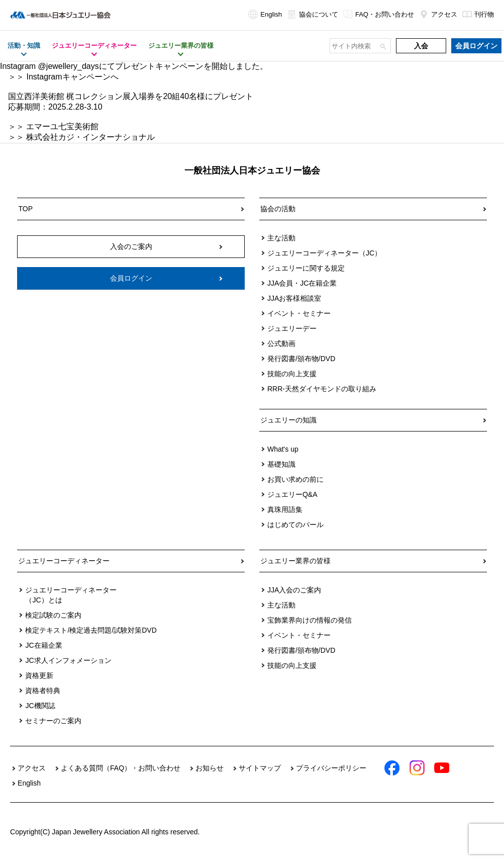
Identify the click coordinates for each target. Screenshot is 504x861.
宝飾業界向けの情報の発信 (310, 620)
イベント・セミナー (299, 313)
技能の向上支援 (292, 374)
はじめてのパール (295, 525)
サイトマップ (260, 768)
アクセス (438, 14)
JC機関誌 (40, 706)
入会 (421, 46)
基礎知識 (281, 464)
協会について (313, 14)
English (265, 14)
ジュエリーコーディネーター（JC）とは (71, 595)
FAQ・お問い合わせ (379, 14)
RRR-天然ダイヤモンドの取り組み (322, 389)
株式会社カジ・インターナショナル (90, 137)
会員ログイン (476, 46)
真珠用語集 (285, 509)
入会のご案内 (131, 246)
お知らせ (210, 768)
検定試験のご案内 (53, 615)
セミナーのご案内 (53, 721)
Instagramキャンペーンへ (72, 77)
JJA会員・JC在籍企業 (302, 283)
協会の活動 (278, 209)
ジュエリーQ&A (292, 494)
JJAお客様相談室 (294, 298)
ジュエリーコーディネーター (64, 561)
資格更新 (39, 675)
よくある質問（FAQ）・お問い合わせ (121, 768)
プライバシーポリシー (331, 768)
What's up (283, 449)
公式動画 (281, 343)
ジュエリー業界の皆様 (295, 561)
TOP (25, 209)
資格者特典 (43, 691)
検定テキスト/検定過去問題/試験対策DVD (91, 630)
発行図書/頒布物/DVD (301, 359)
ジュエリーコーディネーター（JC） (324, 253)
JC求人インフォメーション (68, 660)
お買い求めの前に (295, 479)
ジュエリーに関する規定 (306, 268)
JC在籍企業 (43, 645)
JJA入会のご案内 (294, 590)
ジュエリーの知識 (288, 420)
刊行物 (478, 14)
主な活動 (281, 238)
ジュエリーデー (292, 328)
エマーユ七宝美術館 (62, 126)
